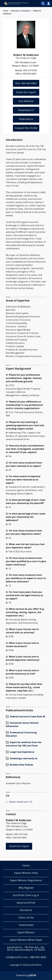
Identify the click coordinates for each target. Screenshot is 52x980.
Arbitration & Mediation (21, 11)
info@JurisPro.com (17, 957)
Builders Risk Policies (21, 765)
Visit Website (26, 101)
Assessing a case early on (24, 759)
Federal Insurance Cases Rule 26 (27, 717)
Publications (26, 119)
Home (6, 11)
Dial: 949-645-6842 (26, 84)
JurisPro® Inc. (35, 965)
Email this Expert (26, 92)
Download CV (26, 110)
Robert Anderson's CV (21, 802)
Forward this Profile (26, 128)
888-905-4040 (38, 957)
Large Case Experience (22, 752)
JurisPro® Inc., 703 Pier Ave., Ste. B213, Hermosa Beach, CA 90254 (26, 949)
